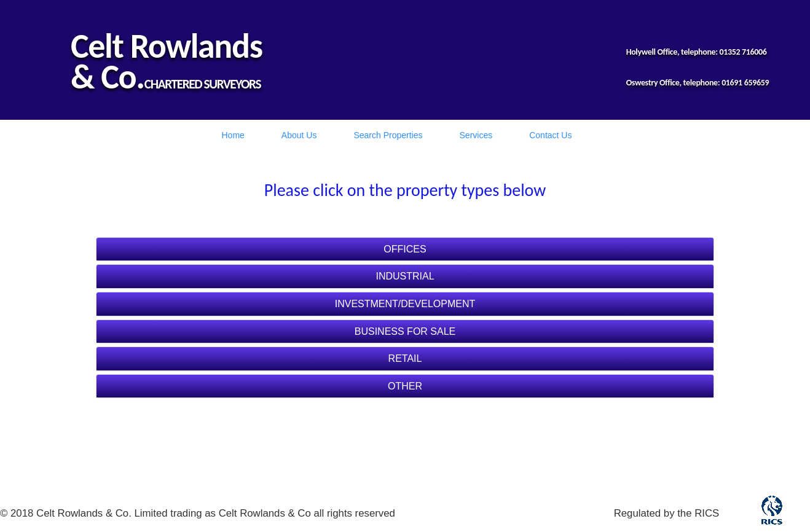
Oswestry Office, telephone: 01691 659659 (698, 83)
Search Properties (388, 135)
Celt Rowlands (167, 46)
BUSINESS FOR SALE (405, 331)
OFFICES (405, 249)
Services (476, 135)
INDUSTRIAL (405, 276)
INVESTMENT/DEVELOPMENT (405, 304)
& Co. (108, 77)
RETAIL (405, 358)
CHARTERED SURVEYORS (202, 84)
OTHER (405, 386)
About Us (299, 135)
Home (233, 135)
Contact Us (550, 135)
